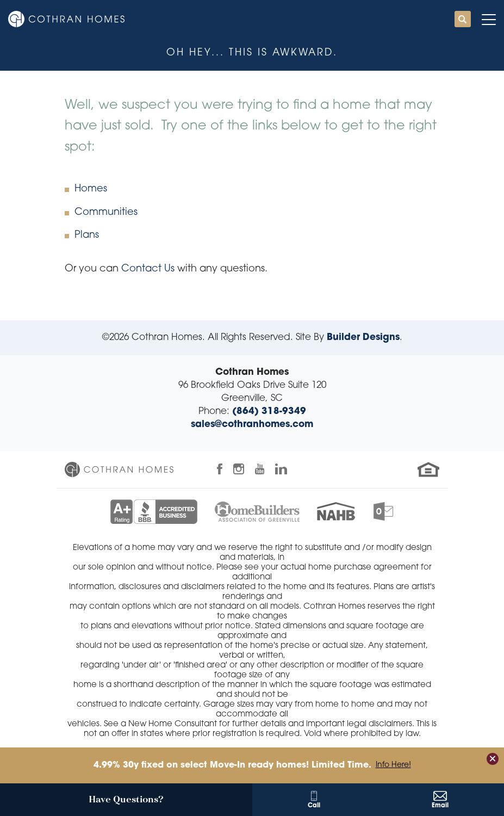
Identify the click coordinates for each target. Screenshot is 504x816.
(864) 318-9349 (269, 412)
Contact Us (148, 269)
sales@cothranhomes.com (252, 425)
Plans (87, 235)
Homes (91, 189)
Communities (106, 212)
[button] (463, 20)
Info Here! (393, 765)
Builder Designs (363, 338)
